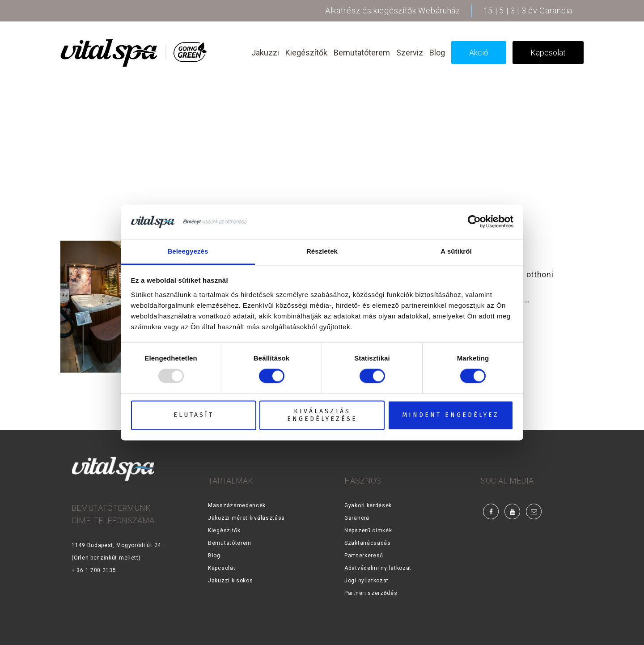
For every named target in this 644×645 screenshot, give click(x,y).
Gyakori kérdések (368, 505)
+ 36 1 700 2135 (94, 570)
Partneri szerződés (371, 593)
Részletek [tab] (322, 251)
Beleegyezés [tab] (188, 251)
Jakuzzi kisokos (231, 581)
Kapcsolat (222, 568)
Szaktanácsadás (368, 543)
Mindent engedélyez (451, 415)
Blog (214, 556)
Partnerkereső (364, 556)
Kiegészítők (224, 530)
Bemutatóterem (230, 543)
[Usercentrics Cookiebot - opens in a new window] (474, 222)
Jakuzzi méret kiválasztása (246, 518)
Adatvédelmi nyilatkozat (378, 568)
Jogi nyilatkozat (366, 581)
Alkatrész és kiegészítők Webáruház (393, 11)
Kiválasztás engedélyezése (322, 415)
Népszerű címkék (368, 530)
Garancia (357, 518)
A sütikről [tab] (456, 251)
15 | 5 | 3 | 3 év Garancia (528, 11)
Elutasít (194, 415)
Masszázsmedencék (237, 505)
